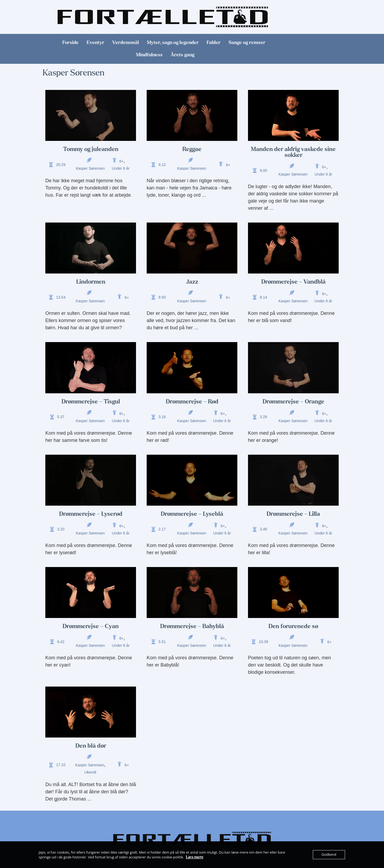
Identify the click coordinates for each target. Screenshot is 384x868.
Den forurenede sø (293, 626)
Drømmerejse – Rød (192, 402)
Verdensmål (126, 43)
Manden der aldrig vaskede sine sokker (293, 152)
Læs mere (195, 857)
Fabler (214, 43)
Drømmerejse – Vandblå (293, 282)
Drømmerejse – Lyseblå (192, 514)
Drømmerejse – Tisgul (91, 402)
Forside (71, 43)
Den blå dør (91, 746)
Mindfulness (149, 55)
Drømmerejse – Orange (293, 402)
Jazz (192, 282)
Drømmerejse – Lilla (293, 514)
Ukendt (90, 772)
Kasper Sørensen (90, 168)
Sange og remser (247, 43)
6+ (122, 161)
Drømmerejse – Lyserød (91, 514)
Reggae (192, 149)
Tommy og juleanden (91, 149)
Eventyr (95, 43)
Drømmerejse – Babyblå (192, 626)
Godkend (329, 855)
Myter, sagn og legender (173, 43)
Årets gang (183, 55)
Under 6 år (121, 168)
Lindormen (91, 282)
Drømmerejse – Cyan (91, 626)
